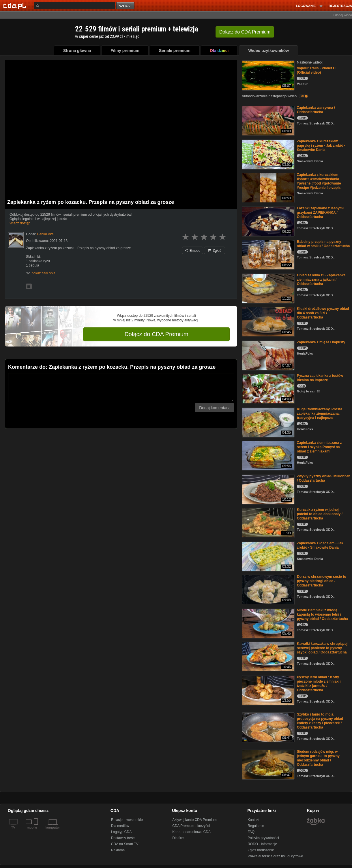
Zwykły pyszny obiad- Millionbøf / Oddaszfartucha (323, 478)
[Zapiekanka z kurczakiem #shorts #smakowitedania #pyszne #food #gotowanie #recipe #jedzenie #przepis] (268, 187)
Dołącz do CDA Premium (156, 334)
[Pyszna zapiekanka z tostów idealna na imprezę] (268, 388)
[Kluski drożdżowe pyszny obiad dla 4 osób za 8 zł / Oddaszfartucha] (268, 321)
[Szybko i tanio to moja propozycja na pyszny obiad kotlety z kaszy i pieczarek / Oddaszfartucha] (268, 727)
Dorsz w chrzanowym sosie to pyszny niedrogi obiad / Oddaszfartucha (322, 581)
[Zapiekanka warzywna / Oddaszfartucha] (268, 120)
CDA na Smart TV (125, 844)
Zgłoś (215, 251)
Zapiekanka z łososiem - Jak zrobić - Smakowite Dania (320, 545)
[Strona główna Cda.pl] (16, 5)
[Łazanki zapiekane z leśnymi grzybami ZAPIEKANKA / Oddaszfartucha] (268, 221)
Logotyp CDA (121, 832)
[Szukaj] (75, 6)
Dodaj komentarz (214, 408)
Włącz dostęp (20, 223)
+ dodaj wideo (342, 15)
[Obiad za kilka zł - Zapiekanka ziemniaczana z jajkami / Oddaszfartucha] (268, 288)
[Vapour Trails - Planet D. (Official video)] (268, 75)
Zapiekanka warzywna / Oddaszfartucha (316, 110)
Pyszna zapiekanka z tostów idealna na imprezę (320, 378)
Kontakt (253, 820)
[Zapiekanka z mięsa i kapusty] (268, 355)
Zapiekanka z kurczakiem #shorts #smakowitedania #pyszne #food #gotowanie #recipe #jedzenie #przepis (319, 181)
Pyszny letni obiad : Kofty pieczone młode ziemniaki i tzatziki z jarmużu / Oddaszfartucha (319, 684)
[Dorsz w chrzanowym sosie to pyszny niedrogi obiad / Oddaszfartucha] (268, 589)
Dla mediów (120, 826)
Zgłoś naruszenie (261, 850)
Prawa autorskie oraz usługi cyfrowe (275, 856)
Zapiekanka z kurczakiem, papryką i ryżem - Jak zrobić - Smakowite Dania (321, 146)
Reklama (118, 850)
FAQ (251, 832)
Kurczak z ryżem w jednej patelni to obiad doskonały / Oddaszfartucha (320, 514)
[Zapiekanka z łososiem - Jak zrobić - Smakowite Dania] (268, 556)
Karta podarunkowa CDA (191, 832)
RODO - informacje (262, 844)
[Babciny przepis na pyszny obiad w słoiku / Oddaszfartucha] (268, 254)
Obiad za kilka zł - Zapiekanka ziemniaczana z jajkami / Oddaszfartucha (321, 280)
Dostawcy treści (123, 838)
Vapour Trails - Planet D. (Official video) (317, 70)
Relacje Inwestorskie (127, 820)
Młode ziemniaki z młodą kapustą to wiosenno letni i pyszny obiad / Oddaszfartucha (322, 614)
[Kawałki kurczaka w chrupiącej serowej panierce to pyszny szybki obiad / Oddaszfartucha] (268, 656)
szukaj (126, 6)
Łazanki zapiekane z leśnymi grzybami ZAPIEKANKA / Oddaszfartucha (320, 213)
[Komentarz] (121, 388)
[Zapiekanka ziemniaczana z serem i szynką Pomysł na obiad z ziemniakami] (268, 455)
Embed (192, 251)
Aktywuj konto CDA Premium (194, 820)
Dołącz (245, 32)
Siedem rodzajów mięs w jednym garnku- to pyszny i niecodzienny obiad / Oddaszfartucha (319, 758)
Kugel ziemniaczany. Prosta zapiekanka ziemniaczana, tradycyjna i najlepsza (320, 413)
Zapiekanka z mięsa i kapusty (321, 342)
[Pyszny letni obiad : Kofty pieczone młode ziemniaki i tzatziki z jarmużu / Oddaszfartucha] (268, 690)
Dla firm (178, 838)
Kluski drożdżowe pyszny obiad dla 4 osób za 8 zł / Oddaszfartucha (323, 313)
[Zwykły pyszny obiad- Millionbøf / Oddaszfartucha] (268, 489)
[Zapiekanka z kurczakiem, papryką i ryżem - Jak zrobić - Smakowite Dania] (268, 154)
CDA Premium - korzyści (191, 826)
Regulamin (256, 826)
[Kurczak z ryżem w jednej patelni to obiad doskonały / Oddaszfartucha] (268, 522)
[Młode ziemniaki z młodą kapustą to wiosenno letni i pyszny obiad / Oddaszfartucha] (268, 623)
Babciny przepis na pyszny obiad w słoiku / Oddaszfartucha (323, 244)
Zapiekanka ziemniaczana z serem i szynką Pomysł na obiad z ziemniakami (319, 447)
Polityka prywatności (263, 838)
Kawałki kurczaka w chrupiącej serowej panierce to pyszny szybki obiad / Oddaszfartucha (322, 648)
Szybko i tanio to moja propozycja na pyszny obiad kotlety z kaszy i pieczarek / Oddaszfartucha (320, 721)
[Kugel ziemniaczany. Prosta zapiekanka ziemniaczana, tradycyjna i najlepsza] (268, 422)
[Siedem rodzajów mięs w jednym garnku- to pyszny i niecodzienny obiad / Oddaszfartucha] (268, 764)
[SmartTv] (36, 831)
